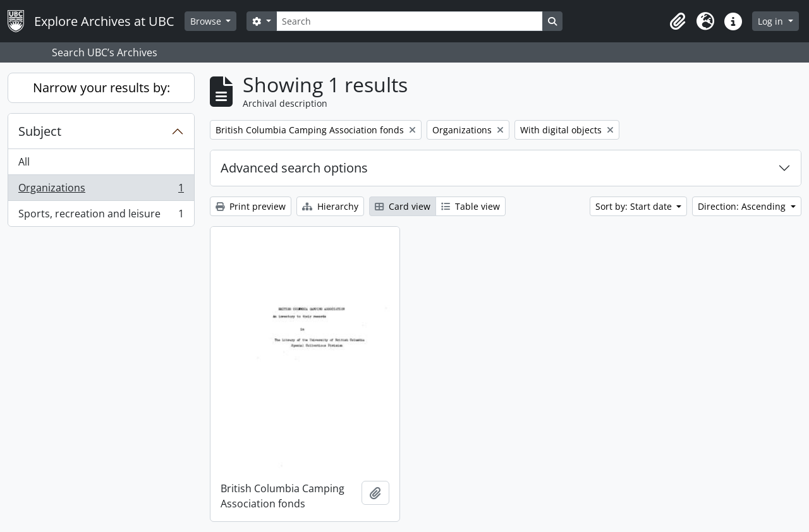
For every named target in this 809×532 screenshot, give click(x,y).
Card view (403, 206)
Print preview (251, 206)
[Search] (410, 21)
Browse (207, 21)
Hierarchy (330, 206)
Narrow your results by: (101, 88)
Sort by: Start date (635, 206)
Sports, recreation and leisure (101, 216)
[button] (678, 21)
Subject (40, 131)
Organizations (101, 190)
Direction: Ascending (743, 206)
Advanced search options (294, 168)
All (24, 162)
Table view (471, 206)
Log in (772, 21)
